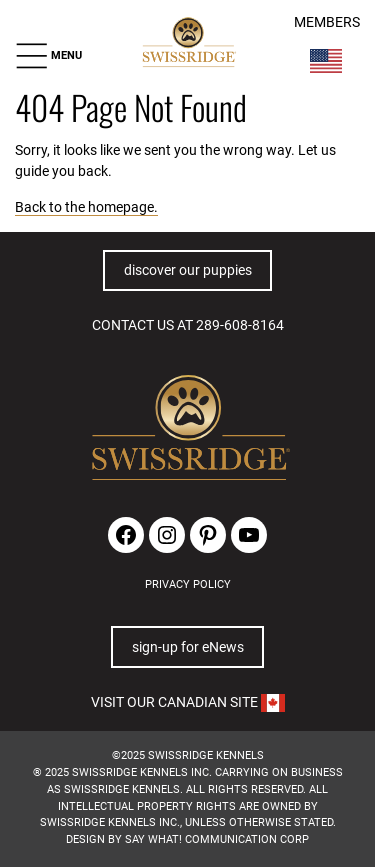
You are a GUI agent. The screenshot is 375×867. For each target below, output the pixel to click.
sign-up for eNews (188, 647)
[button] (48, 55)
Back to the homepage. (86, 207)
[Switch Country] (326, 61)
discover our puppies (188, 270)
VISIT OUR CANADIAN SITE (188, 702)
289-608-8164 (240, 325)
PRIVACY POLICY (188, 584)
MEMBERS (327, 22)
